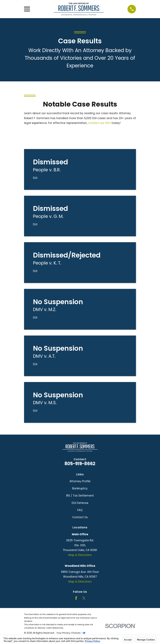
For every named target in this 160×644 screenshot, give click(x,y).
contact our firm (99, 123)
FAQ (80, 510)
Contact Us (80, 517)
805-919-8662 (80, 464)
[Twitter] (84, 598)
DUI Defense (80, 503)
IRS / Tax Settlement (80, 496)
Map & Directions (80, 555)
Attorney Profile (80, 481)
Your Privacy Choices (71, 633)
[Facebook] (76, 598)
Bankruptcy (80, 488)
